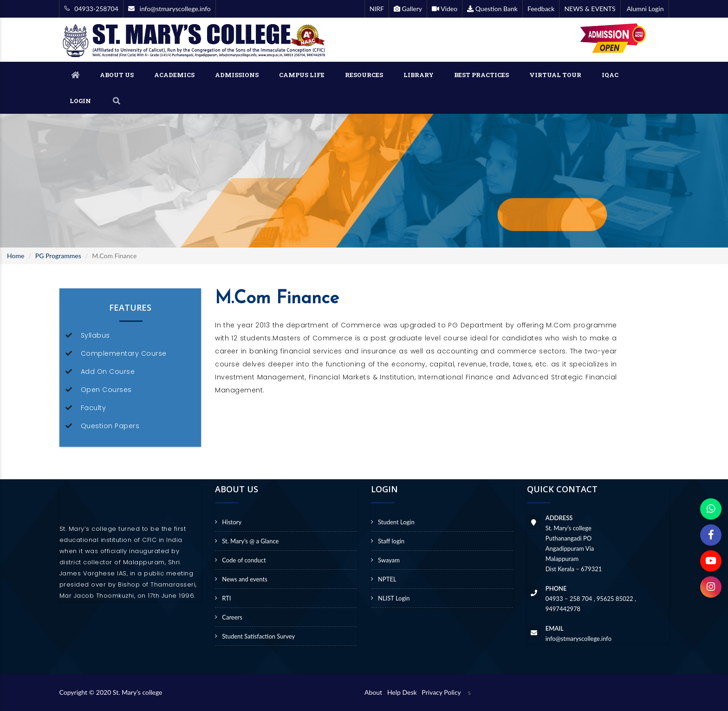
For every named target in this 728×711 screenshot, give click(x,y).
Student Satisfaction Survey (258, 636)
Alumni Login (645, 9)
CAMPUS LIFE (302, 75)
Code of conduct (244, 560)
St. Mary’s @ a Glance (250, 541)
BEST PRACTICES (481, 75)
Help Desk (404, 692)
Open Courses (106, 390)
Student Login (396, 522)
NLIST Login (394, 598)
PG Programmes (58, 256)
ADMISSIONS (237, 75)
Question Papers (110, 426)
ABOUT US (117, 75)
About (375, 692)
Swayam (389, 560)
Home (16, 256)
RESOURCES (364, 75)
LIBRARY (419, 75)
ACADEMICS (174, 75)
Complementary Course (124, 353)
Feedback (541, 9)
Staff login (391, 541)
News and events (245, 579)
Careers (232, 617)
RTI (226, 598)
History (232, 522)
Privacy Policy (441, 692)
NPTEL (387, 579)
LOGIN (80, 101)
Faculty (94, 408)
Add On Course (108, 372)
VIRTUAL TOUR (555, 75)
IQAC (610, 75)
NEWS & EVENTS (590, 9)
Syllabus (95, 335)
